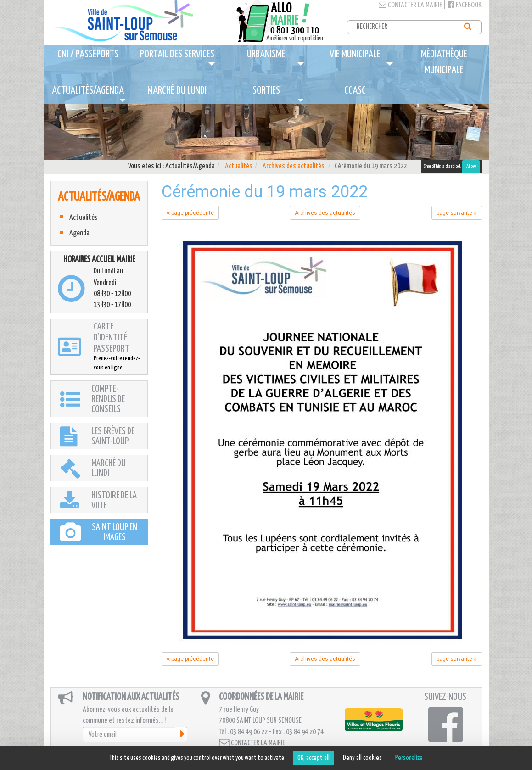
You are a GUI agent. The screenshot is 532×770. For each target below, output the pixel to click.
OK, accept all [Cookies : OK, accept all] (314, 758)
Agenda (79, 233)
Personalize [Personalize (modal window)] (409, 758)
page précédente (190, 213)
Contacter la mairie (410, 5)
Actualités (239, 166)
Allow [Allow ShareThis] (471, 166)
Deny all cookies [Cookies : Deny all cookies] (362, 758)
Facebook (465, 5)
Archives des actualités (294, 166)
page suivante (457, 213)
